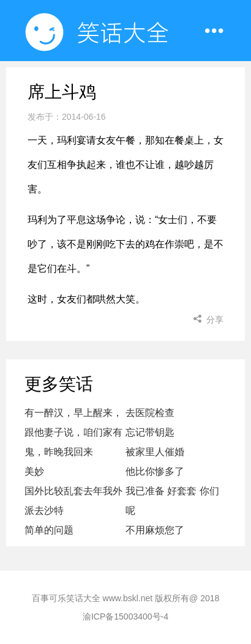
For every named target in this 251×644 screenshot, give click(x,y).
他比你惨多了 (155, 471)
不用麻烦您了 (155, 530)
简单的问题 (49, 530)
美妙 (34, 471)
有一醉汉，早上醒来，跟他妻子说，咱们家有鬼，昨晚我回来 (73, 432)
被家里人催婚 (155, 452)
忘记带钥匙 (150, 432)
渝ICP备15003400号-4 (125, 617)
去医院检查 (150, 413)
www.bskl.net (128, 598)
